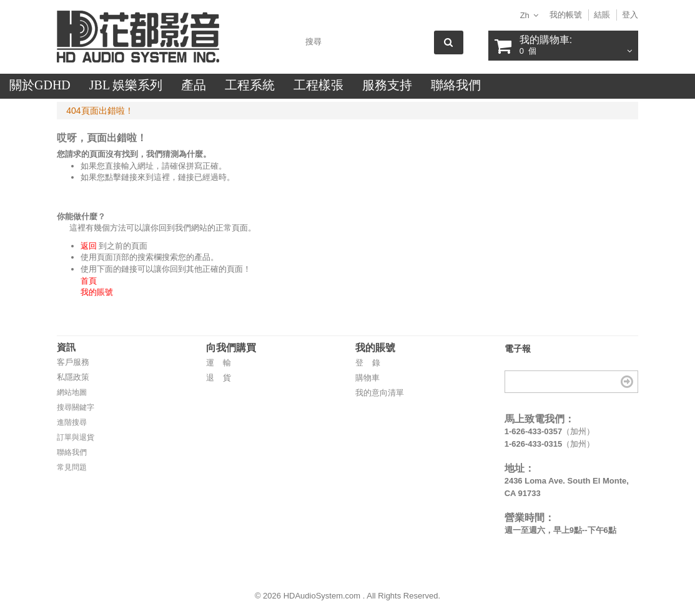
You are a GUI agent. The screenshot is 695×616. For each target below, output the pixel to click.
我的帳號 (566, 15)
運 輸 (219, 363)
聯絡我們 (72, 452)
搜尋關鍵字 (76, 407)
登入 (630, 15)
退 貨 (219, 378)
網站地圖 (72, 392)
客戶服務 (73, 362)
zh (525, 15)
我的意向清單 (380, 393)
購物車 (367, 378)
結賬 (602, 15)
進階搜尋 (72, 422)
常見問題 (72, 467)
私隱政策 (73, 377)
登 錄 (368, 363)
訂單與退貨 (76, 437)
